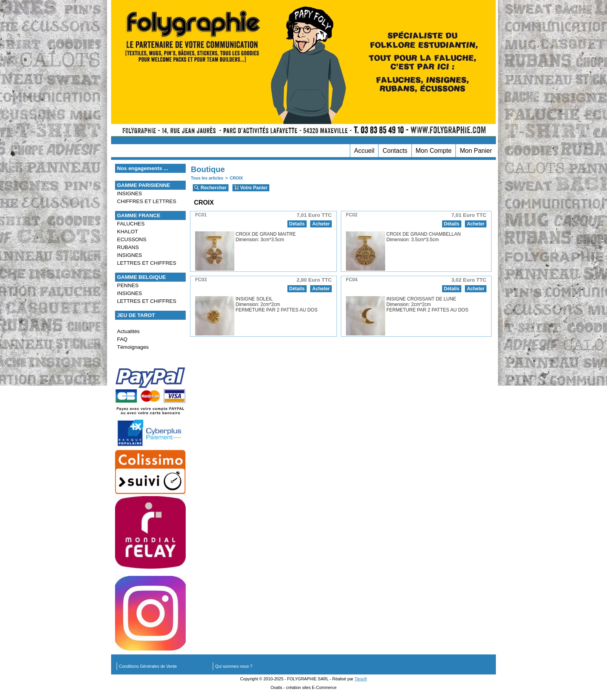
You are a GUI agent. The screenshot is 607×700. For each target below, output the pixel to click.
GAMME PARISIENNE (144, 185)
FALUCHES (131, 224)
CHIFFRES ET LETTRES (147, 201)
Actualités (128, 331)
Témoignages (133, 347)
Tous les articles (207, 178)
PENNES (128, 285)
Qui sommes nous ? (234, 666)
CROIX (236, 178)
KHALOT (127, 232)
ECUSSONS (132, 239)
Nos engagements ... (143, 168)
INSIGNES (130, 193)
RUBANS (128, 247)
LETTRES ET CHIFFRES (147, 263)
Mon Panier (476, 151)
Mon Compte (434, 151)
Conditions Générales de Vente (148, 666)
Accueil (364, 151)
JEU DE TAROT (136, 315)
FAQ (122, 339)
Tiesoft (361, 679)
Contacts (395, 151)
